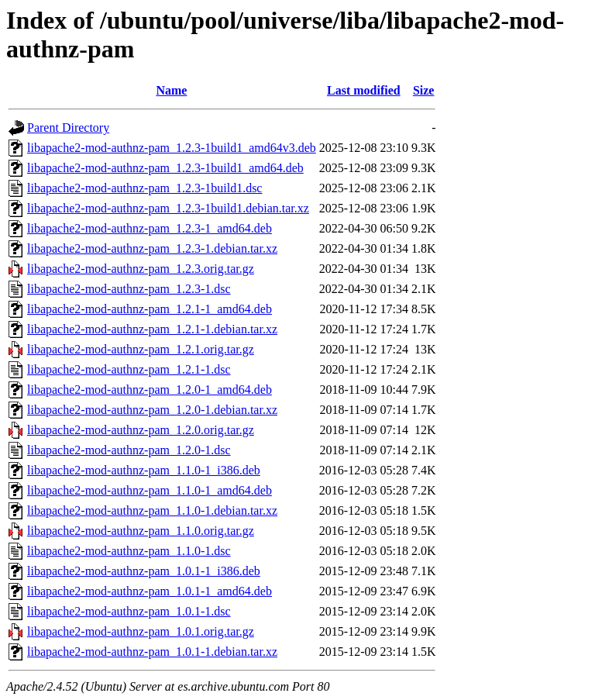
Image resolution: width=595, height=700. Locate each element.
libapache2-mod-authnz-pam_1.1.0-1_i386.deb (144, 470)
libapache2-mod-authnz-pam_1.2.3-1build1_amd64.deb (165, 168)
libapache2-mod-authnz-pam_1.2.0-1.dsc (129, 450)
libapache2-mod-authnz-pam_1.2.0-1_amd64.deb (150, 390)
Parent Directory (68, 128)
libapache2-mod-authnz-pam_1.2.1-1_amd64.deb (150, 309)
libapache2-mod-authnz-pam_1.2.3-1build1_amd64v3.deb (172, 148)
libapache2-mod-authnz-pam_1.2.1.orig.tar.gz (141, 349)
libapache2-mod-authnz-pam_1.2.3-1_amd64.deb (150, 228)
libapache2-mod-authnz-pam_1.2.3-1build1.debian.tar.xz (168, 208)
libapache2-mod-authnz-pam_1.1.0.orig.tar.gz (141, 531)
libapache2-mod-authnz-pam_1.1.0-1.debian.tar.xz (152, 510)
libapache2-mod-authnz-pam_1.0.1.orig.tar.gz (141, 631)
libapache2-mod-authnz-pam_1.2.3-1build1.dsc (144, 188)
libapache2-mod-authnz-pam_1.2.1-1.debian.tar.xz (152, 329)
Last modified (364, 90)
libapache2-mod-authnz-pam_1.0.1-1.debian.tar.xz (152, 652)
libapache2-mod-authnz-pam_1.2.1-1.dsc (129, 369)
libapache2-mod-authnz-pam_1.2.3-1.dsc (129, 289)
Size (424, 90)
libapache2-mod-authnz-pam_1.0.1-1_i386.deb (144, 571)
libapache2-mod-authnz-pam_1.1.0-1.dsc (129, 551)
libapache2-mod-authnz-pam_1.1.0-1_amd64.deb (150, 490)
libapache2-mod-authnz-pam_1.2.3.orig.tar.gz (141, 269)
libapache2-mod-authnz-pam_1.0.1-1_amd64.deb (150, 591)
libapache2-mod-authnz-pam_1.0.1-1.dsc (129, 611)
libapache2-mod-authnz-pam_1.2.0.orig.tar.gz (141, 430)
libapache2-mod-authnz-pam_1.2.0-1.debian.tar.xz (152, 410)
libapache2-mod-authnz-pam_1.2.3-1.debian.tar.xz (152, 248)
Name (171, 90)
